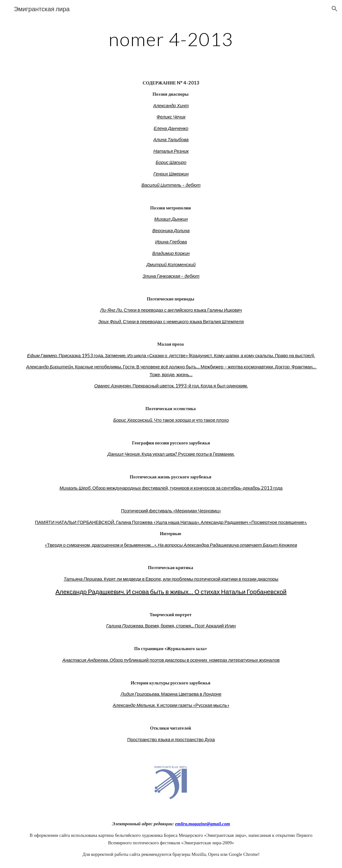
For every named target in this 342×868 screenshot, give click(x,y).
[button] (335, 9)
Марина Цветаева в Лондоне (191, 694)
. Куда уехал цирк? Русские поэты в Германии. (187, 454)
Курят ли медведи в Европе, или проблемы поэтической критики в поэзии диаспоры (191, 579)
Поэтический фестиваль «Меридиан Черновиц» (171, 511)
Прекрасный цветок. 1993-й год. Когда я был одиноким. (190, 386)
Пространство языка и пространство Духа (171, 739)
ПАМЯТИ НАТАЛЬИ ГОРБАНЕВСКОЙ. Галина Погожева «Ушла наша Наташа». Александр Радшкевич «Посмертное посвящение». (171, 522)
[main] (171, 39)
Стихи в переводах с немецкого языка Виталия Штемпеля (183, 321)
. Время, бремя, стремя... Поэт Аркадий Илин (190, 626)
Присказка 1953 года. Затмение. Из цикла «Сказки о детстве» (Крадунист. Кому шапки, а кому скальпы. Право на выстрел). (186, 355)
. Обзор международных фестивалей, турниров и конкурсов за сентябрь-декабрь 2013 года (186, 488)
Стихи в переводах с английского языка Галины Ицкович (183, 310)
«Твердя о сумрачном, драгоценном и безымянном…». (101, 545)
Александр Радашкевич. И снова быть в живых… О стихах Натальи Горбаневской (171, 592)
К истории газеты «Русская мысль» (192, 705)
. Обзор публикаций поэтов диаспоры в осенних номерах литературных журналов (194, 660)
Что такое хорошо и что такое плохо (191, 420)
